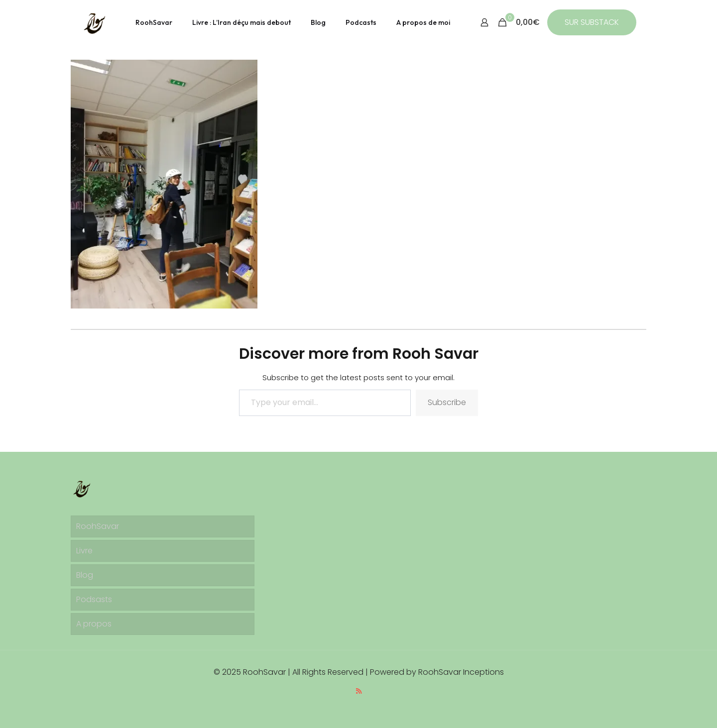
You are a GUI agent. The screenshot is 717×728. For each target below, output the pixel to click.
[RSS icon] (359, 691)
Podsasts (94, 599)
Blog (85, 575)
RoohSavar (98, 526)
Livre (84, 551)
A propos (94, 624)
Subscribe (447, 402)
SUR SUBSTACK (592, 22)
